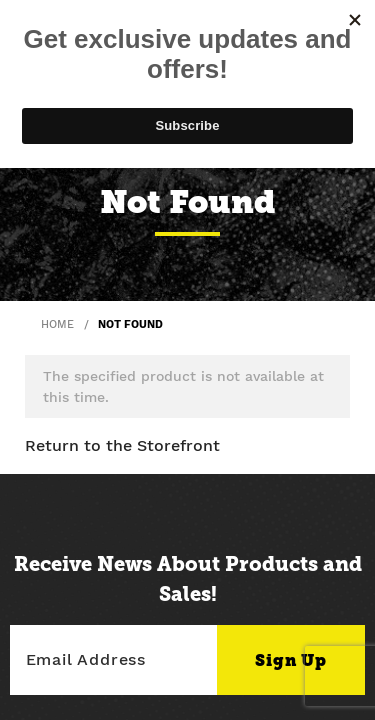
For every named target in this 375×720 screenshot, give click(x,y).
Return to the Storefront (122, 445)
